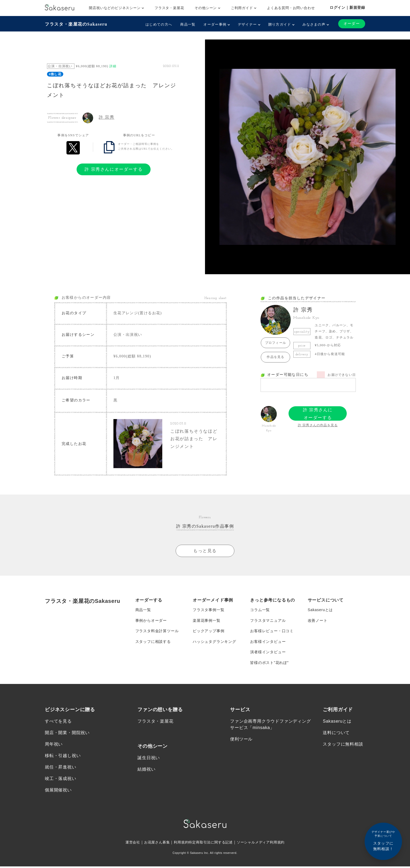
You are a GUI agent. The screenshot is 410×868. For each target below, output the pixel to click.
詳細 (113, 66)
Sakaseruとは (320, 610)
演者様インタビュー (268, 653)
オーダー (352, 24)
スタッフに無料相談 (343, 745)
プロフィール (276, 343)
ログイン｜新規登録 (347, 7)
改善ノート (318, 621)
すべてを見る (58, 722)
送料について (336, 734)
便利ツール (241, 740)
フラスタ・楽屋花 (169, 8)
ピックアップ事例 (208, 632)
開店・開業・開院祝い (67, 734)
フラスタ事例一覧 (208, 610)
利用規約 (179, 844)
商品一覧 (188, 24)
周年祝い (54, 745)
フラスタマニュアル (268, 621)
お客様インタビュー (268, 642)
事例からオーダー (151, 621)
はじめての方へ (159, 24)
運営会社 (128, 844)
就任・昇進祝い (61, 768)
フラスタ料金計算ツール (157, 632)
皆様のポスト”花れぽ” (269, 664)
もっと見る (205, 551)
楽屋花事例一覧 (207, 621)
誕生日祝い (149, 759)
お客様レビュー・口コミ (272, 632)
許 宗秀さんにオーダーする (114, 169)
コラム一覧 (260, 610)
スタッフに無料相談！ (383, 840)
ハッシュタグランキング (214, 642)
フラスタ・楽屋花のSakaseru (76, 24)
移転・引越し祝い (63, 757)
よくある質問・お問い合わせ (291, 8)
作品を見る (275, 357)
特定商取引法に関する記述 (211, 844)
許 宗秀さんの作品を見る (318, 425)
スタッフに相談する (153, 642)
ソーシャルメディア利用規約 (264, 844)
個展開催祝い (58, 792)
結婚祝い (146, 771)
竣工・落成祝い (61, 780)
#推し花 (55, 74)
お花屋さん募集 (154, 844)
